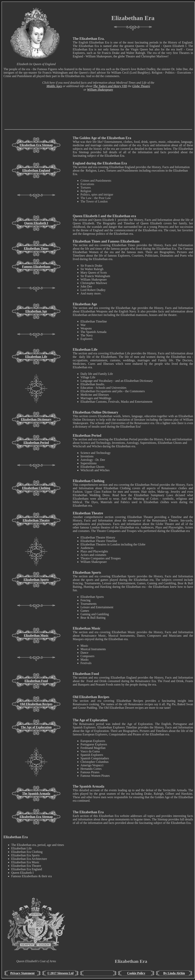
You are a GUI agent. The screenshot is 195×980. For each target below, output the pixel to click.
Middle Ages (54, 86)
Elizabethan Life (36, 357)
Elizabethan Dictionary (36, 419)
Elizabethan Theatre (36, 520)
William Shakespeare (100, 90)
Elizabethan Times (36, 248)
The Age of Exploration (36, 727)
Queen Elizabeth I (36, 223)
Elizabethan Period (36, 443)
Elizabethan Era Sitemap (36, 145)
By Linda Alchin (174, 973)
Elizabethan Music (36, 635)
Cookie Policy (136, 973)
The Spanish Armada (36, 793)
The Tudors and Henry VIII (110, 86)
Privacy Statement (22, 973)
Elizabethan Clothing (36, 488)
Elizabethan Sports (36, 580)
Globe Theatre (141, 86)
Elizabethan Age (36, 311)
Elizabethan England (36, 170)
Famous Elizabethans (36, 267)
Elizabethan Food (36, 681)
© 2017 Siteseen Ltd (60, 973)
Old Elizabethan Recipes (36, 704)
